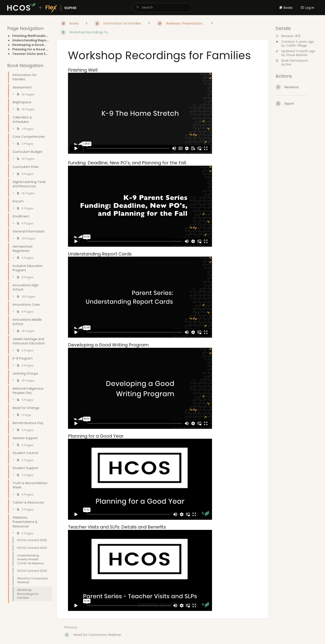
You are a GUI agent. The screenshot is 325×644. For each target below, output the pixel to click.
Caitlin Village (297, 45)
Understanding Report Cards (31, 41)
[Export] (297, 104)
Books (286, 8)
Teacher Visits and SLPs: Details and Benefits (31, 54)
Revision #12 (288, 36)
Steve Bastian (297, 55)
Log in (307, 8)
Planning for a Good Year (31, 50)
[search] (162, 8)
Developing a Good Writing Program (31, 45)
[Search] (138, 8)
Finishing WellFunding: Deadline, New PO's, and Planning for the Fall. (31, 36)
